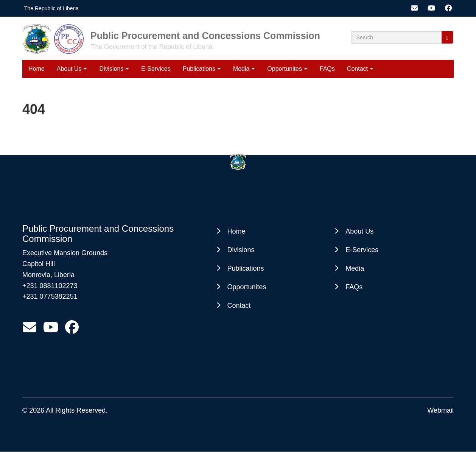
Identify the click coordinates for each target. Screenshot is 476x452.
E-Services (156, 69)
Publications (199, 69)
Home (37, 69)
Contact (357, 69)
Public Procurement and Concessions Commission (205, 36)
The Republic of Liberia (51, 8)
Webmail (440, 410)
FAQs (327, 69)
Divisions (111, 69)
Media (241, 69)
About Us (69, 69)
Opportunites (285, 69)
